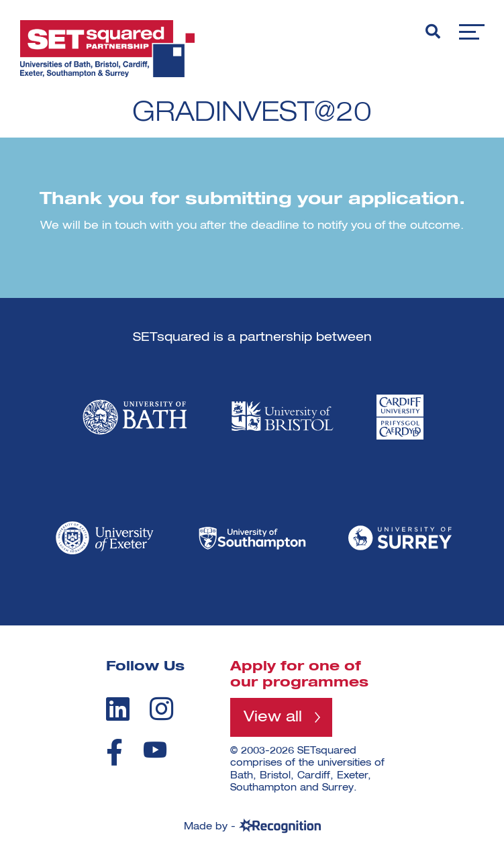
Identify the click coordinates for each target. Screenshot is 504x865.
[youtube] (155, 750)
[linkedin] (118, 709)
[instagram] (161, 709)
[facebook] (114, 752)
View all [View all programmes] (273, 717)
